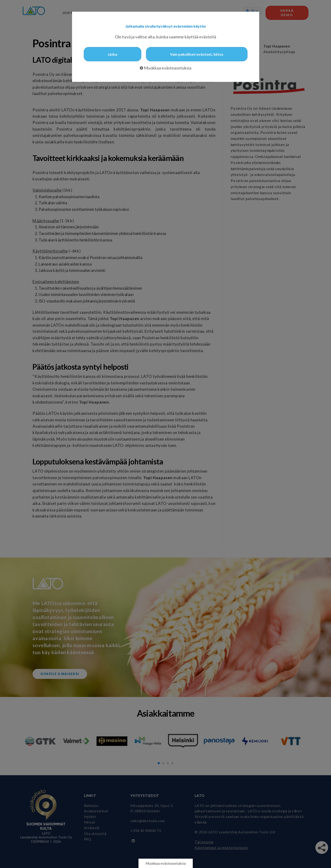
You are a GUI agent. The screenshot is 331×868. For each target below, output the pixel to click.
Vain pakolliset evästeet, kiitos (197, 54)
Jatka (112, 54)
